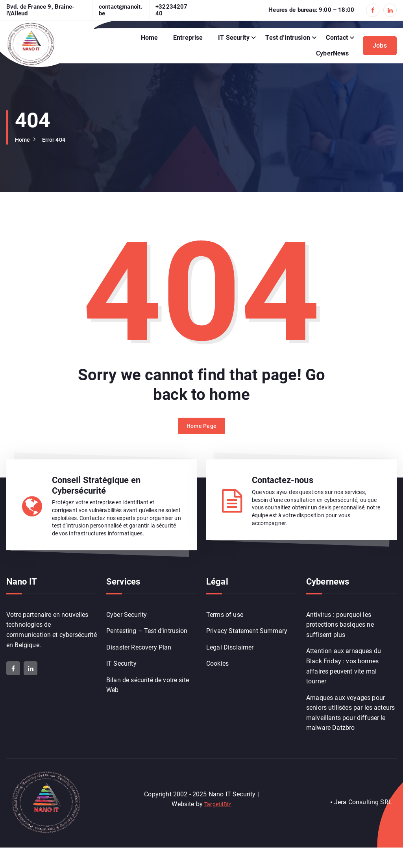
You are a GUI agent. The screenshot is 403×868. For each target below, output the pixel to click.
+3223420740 (171, 10)
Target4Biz (218, 824)
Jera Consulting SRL (363, 823)
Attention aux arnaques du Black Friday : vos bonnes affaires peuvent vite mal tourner (344, 686)
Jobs (380, 45)
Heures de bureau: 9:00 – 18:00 (311, 10)
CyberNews (332, 53)
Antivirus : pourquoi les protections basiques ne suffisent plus (340, 643)
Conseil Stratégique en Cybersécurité (96, 490)
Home (150, 38)
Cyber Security (127, 633)
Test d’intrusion (288, 38)
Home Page (202, 438)
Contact (337, 38)
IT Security (234, 38)
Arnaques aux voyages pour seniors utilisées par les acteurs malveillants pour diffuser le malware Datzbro (350, 733)
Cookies (217, 685)
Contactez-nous (283, 484)
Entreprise (188, 38)
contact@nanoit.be (120, 10)
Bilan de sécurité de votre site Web (148, 707)
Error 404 (57, 140)
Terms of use (225, 633)
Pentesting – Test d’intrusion (147, 650)
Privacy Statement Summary (247, 650)
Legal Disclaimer (230, 667)
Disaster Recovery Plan (139, 667)
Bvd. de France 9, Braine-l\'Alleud (40, 10)
